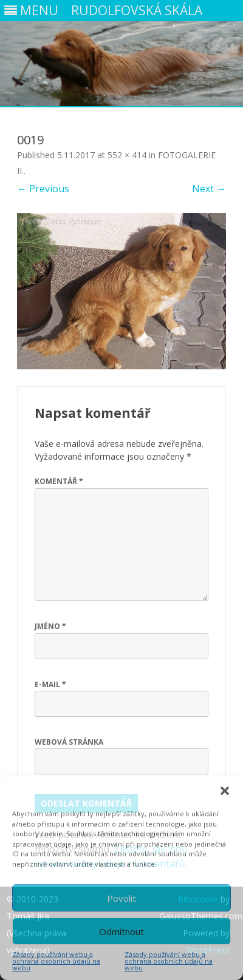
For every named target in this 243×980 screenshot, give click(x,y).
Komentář (59, 481)
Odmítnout (122, 931)
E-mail (50, 684)
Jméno (50, 626)
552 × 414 (127, 155)
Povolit (122, 898)
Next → (209, 189)
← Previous (43, 189)
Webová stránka (69, 742)
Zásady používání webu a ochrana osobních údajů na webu (56, 961)
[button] (225, 791)
